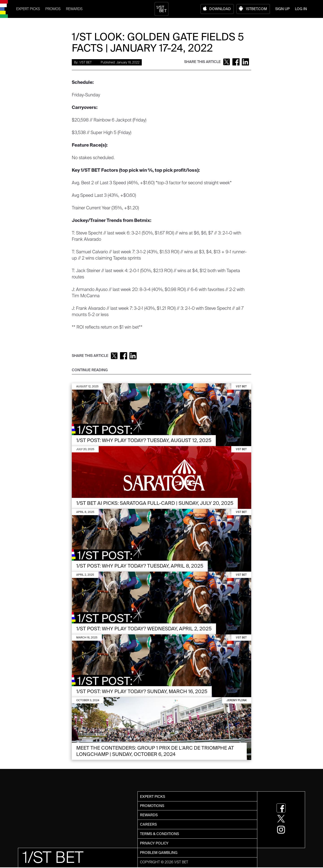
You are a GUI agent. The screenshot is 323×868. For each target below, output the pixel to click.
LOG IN (301, 9)
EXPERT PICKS (28, 9)
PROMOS (53, 9)
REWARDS (74, 9)
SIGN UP (282, 9)
